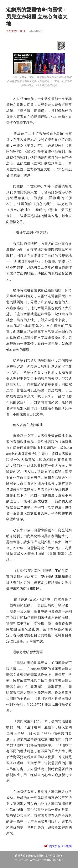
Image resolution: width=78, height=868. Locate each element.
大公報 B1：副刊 (15, 31)
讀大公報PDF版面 (60, 846)
